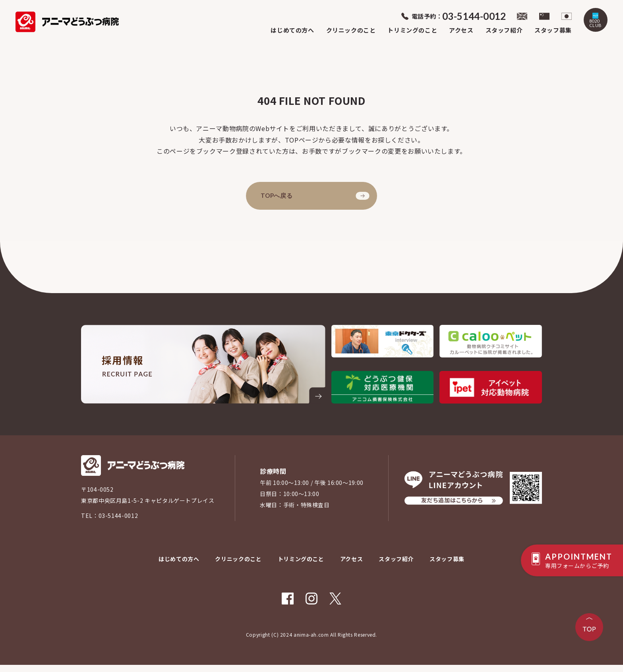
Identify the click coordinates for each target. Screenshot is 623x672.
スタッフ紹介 (504, 28)
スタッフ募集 (553, 28)
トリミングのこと (412, 28)
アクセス (461, 28)
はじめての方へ (292, 28)
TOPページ (302, 140)
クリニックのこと (351, 28)
